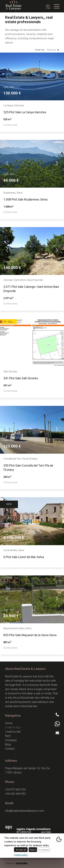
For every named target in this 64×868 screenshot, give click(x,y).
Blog (8, 744)
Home (9, 723)
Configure (44, 850)
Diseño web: (16, 863)
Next (57, 76)
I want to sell (13, 732)
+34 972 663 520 (15, 790)
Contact (10, 749)
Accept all (21, 850)
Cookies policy (21, 855)
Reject (33, 850)
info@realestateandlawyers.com (25, 811)
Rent (8, 736)
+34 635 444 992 (15, 794)
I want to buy (13, 727)
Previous (7, 76)
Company (11, 740)
